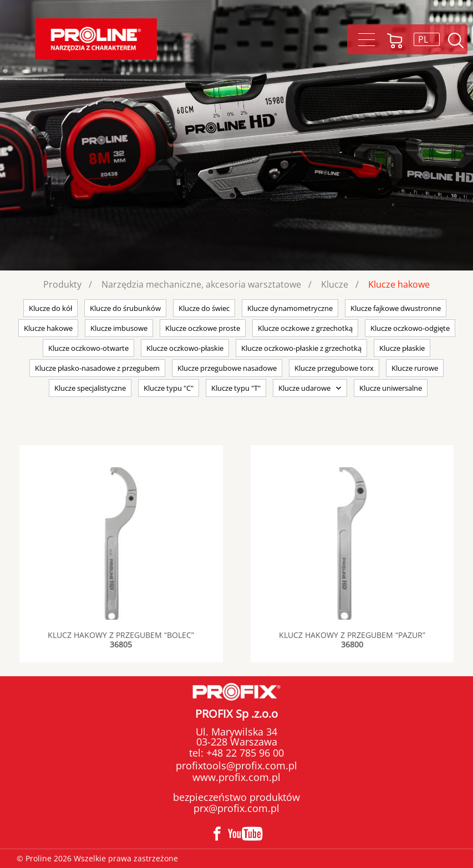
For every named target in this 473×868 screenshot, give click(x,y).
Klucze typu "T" (236, 388)
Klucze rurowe (415, 368)
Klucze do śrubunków (125, 308)
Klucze (335, 284)
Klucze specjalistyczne (90, 388)
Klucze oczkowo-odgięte (410, 328)
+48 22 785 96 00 (244, 753)
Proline (96, 39)
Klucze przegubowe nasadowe (227, 368)
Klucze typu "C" (169, 388)
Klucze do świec (204, 308)
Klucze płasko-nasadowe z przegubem (97, 368)
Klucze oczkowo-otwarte (88, 348)
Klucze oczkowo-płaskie (185, 348)
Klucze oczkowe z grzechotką (305, 328)
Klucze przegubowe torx (334, 368)
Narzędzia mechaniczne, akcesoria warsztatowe (201, 284)
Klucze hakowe (399, 284)
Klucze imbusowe (119, 328)
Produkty (62, 284)
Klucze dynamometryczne (290, 308)
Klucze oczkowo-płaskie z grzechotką (301, 348)
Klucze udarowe (304, 388)
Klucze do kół (50, 308)
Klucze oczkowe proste (203, 328)
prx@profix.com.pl (236, 808)
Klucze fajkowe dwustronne (396, 308)
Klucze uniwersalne (391, 388)
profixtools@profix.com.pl (236, 765)
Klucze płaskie (402, 348)
